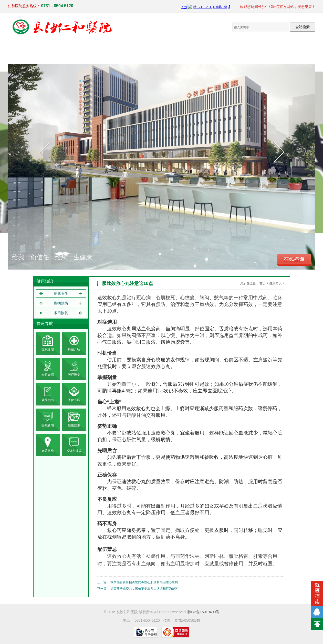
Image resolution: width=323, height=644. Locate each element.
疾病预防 (61, 303)
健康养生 (61, 293)
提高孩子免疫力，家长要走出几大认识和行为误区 (144, 589)
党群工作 (123, 51)
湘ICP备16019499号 (203, 612)
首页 (263, 283)
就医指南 (251, 51)
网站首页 (21, 51)
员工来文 (174, 51)
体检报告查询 (303, 51)
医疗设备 (98, 51)
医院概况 (46, 51)
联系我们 (277, 51)
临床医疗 (72, 51)
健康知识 (226, 51)
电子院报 (149, 51)
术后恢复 (61, 313)
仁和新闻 (200, 51)
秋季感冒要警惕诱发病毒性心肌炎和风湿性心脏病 (144, 582)
